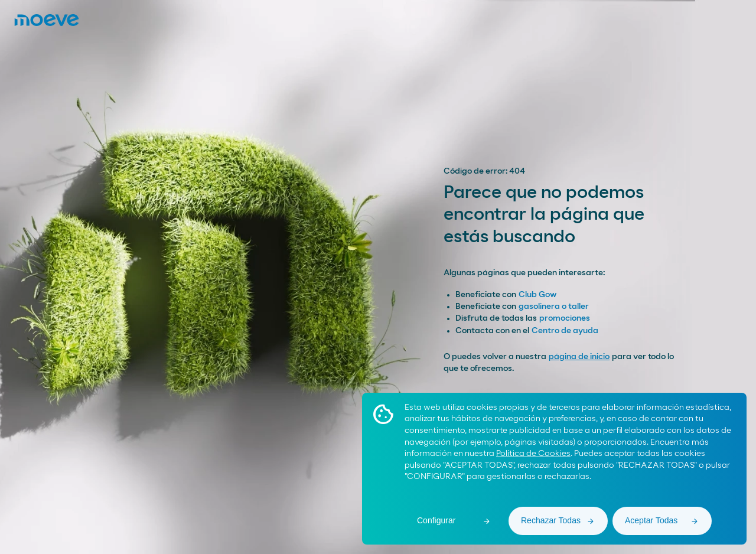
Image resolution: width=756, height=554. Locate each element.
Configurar (436, 520)
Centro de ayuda (565, 331)
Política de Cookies (533, 454)
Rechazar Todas (551, 520)
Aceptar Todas (651, 520)
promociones (565, 318)
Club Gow (537, 295)
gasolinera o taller (554, 307)
